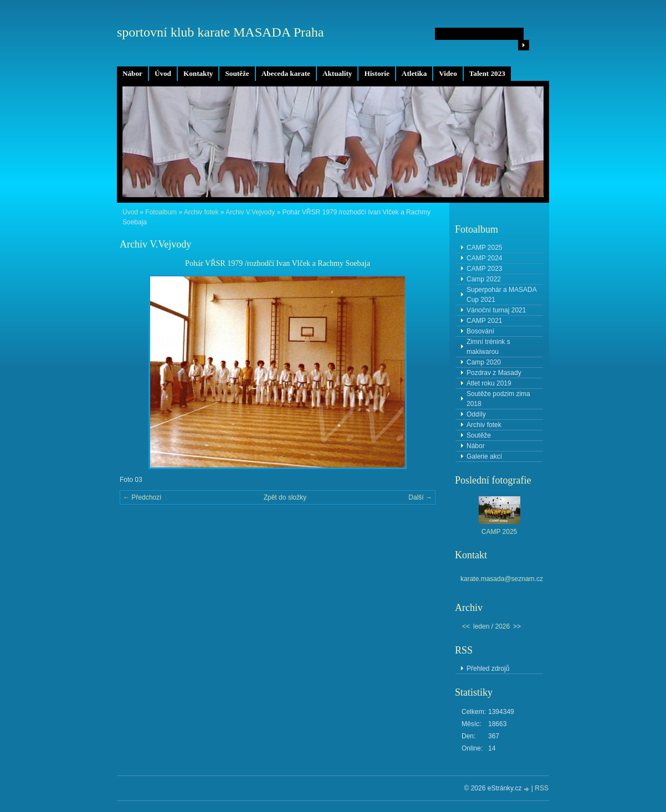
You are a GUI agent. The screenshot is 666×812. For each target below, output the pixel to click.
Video (448, 73)
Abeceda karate (286, 73)
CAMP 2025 (484, 248)
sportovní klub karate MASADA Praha (220, 32)
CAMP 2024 (484, 258)
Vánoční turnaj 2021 (496, 310)
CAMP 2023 (484, 269)
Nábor (132, 73)
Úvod (163, 73)
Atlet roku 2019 (489, 383)
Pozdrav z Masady (494, 373)
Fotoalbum (161, 212)
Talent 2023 (487, 73)
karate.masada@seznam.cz (502, 579)
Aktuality (337, 73)
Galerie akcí (484, 456)
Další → (420, 497)
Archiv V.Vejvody (250, 212)
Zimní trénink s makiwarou (488, 347)
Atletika (414, 73)
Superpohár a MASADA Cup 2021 (502, 295)
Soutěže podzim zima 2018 (498, 399)
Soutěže (237, 73)
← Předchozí (142, 497)
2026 (502, 626)
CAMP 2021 (484, 321)
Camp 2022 (484, 279)
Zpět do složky (285, 497)
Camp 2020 (484, 362)
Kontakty (198, 73)
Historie (376, 73)
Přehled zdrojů (488, 669)
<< (466, 626)
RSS (542, 788)
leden (481, 626)
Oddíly (476, 414)
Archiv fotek (201, 212)
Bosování (480, 331)
